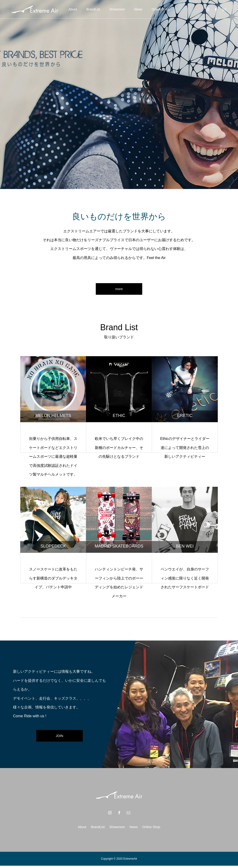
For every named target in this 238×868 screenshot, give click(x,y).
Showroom (117, 9)
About (73, 9)
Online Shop (160, 9)
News (138, 9)
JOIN (59, 738)
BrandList (93, 9)
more (119, 290)
